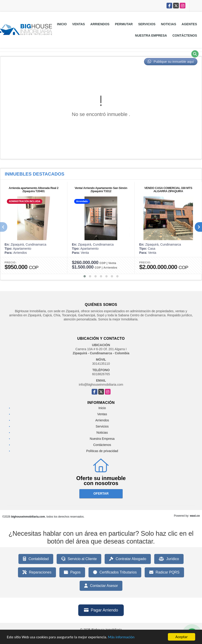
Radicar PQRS (164, 572)
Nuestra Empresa (151, 35)
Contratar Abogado (128, 559)
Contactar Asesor (101, 586)
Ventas (78, 24)
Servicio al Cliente (79, 559)
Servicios (147, 24)
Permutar (124, 24)
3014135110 (101, 364)
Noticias (168, 24)
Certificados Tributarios (115, 572)
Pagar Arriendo (101, 610)
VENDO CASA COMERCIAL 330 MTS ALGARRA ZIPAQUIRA (168, 190)
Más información (121, 638)
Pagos (72, 572)
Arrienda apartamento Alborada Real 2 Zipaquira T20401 (33, 190)
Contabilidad (36, 559)
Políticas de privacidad (102, 451)
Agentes (189, 24)
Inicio (62, 24)
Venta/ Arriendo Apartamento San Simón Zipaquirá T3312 (101, 190)
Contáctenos (185, 35)
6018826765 (101, 374)
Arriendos (100, 24)
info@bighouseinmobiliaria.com (101, 385)
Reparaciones (37, 572)
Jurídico (169, 559)
